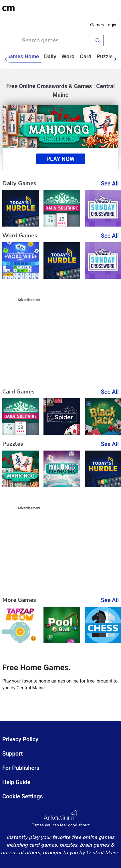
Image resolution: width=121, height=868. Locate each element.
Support (13, 754)
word (73, 56)
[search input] (55, 40)
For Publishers (21, 768)
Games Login (103, 25)
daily (55, 56)
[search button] (98, 40)
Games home (28, 56)
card (91, 56)
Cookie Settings (23, 796)
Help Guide (16, 782)
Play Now (61, 159)
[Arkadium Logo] (61, 819)
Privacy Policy (20, 739)
